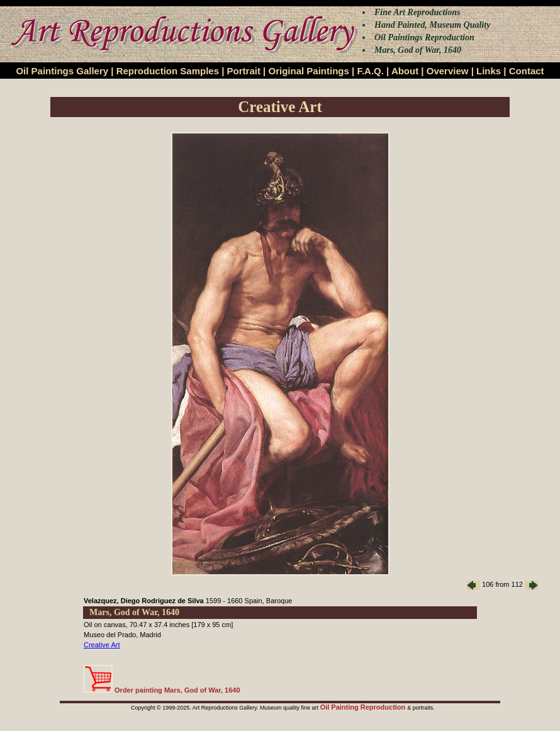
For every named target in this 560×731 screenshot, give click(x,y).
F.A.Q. (370, 71)
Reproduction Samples (168, 71)
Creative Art (102, 645)
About (405, 71)
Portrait (244, 71)
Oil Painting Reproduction (364, 707)
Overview (448, 71)
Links (489, 71)
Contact (527, 71)
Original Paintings (308, 71)
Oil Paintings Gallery (62, 71)
